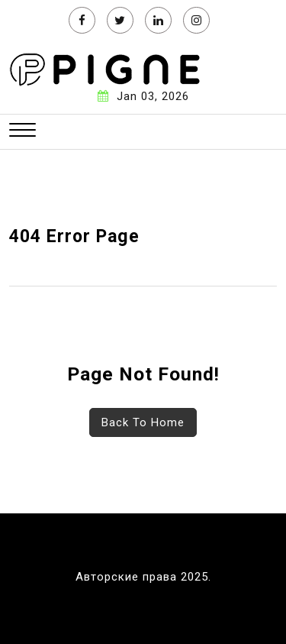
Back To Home (143, 422)
